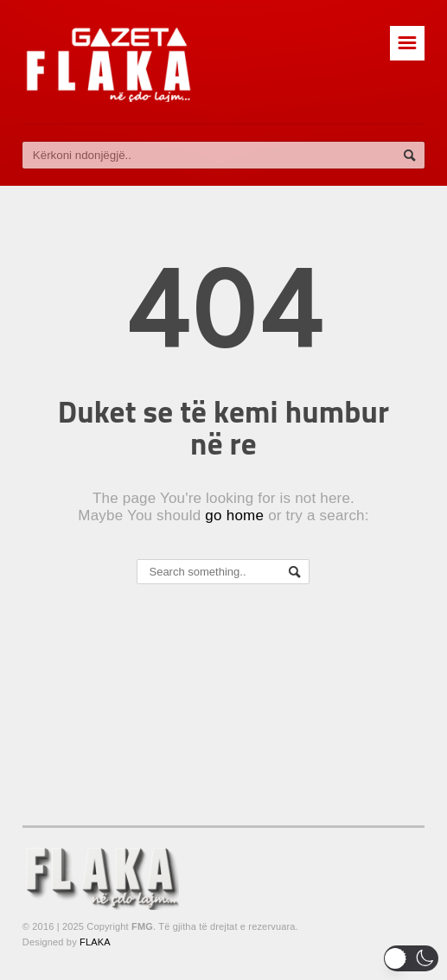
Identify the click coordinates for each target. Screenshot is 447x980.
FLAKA (95, 942)
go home (234, 515)
